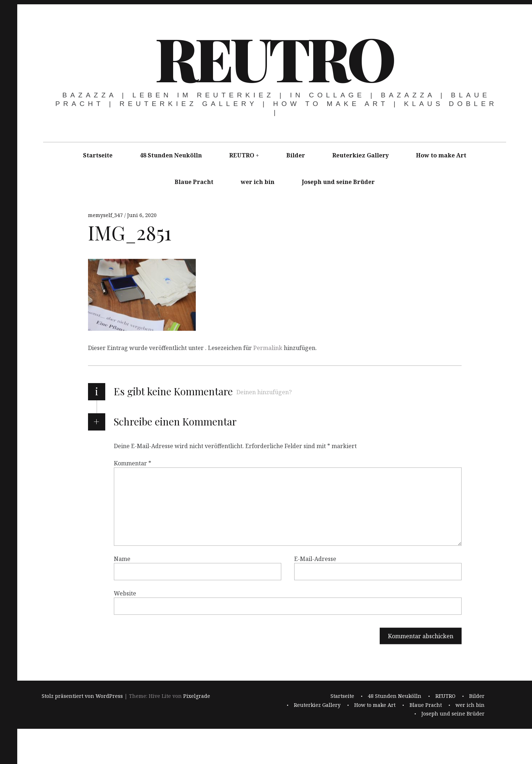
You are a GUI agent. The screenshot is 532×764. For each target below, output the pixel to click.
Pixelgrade (197, 696)
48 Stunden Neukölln (171, 155)
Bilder (296, 155)
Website (125, 593)
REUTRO (274, 57)
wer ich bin (258, 182)
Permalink (268, 348)
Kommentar (133, 463)
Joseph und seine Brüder (338, 182)
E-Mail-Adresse (315, 559)
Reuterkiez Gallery (360, 155)
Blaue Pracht (194, 182)
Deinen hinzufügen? (264, 392)
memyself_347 (106, 215)
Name (122, 559)
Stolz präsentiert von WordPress (82, 696)
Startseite (98, 155)
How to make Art (441, 155)
